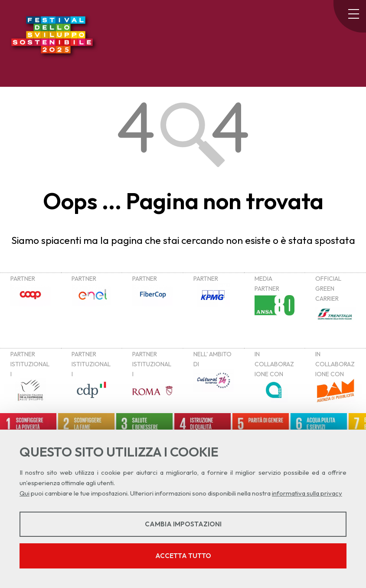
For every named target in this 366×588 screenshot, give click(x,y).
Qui (25, 493)
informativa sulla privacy (307, 493)
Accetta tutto (183, 556)
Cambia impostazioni (183, 524)
